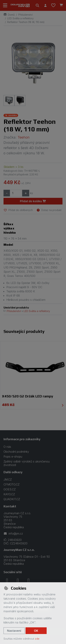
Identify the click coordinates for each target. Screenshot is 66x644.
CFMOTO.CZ (12, 484)
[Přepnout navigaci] (5, 5)
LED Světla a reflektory (20, 18)
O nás (7, 447)
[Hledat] (37, 5)
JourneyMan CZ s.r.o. (19, 550)
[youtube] (29, 581)
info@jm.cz (13, 534)
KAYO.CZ (9, 494)
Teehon (24, 137)
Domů (9, 15)
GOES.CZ (10, 489)
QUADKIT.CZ (12, 499)
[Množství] (16, 193)
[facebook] (7, 581)
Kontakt (10, 506)
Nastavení (14, 631)
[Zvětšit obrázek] (33, 62)
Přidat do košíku (33, 201)
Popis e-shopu (13, 457)
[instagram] (18, 581)
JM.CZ (8, 479)
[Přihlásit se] (45, 5)
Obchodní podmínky (16, 452)
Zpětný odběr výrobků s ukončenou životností (27, 463)
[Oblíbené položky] (53, 5)
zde (37, 639)
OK (36, 631)
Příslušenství (25, 15)
